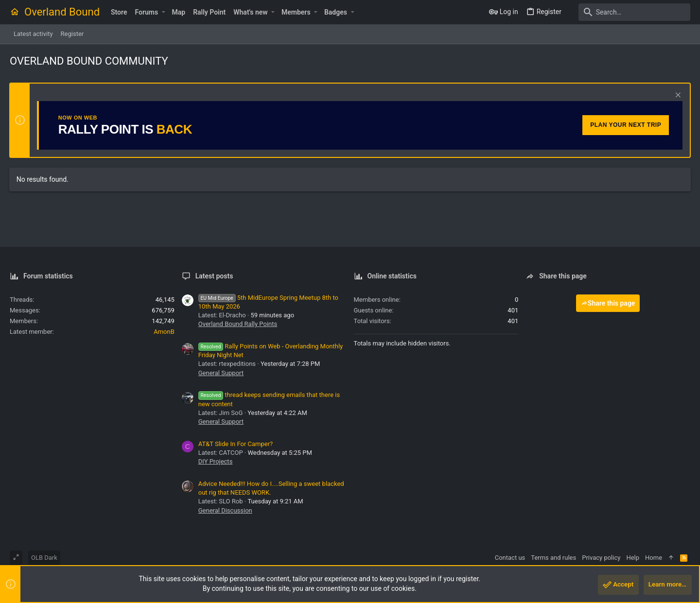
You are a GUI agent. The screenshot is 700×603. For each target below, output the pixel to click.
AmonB (164, 332)
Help (633, 558)
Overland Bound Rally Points (238, 324)
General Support (221, 373)
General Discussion (225, 510)
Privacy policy (601, 558)
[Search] (630, 12)
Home (654, 558)
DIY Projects (216, 461)
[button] (163, 12)
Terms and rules (553, 558)
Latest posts (214, 276)
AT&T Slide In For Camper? (236, 444)
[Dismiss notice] (676, 96)
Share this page (608, 303)
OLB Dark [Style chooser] (44, 558)
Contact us (510, 558)
